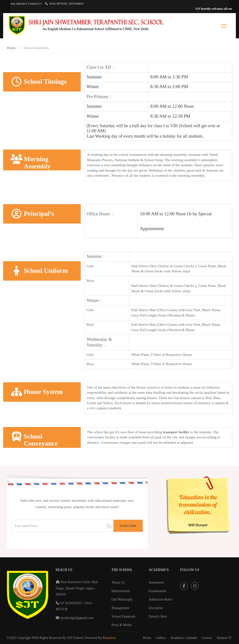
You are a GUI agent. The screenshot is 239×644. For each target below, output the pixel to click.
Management (120, 608)
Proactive (109, 638)
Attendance (157, 582)
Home (11, 48)
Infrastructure (121, 591)
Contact (207, 638)
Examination (158, 591)
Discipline (156, 608)
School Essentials (123, 616)
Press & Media (122, 625)
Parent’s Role (158, 616)
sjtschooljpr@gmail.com (76, 618)
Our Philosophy (122, 599)
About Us (118, 582)
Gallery (161, 638)
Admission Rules (160, 599)
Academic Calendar (184, 638)
